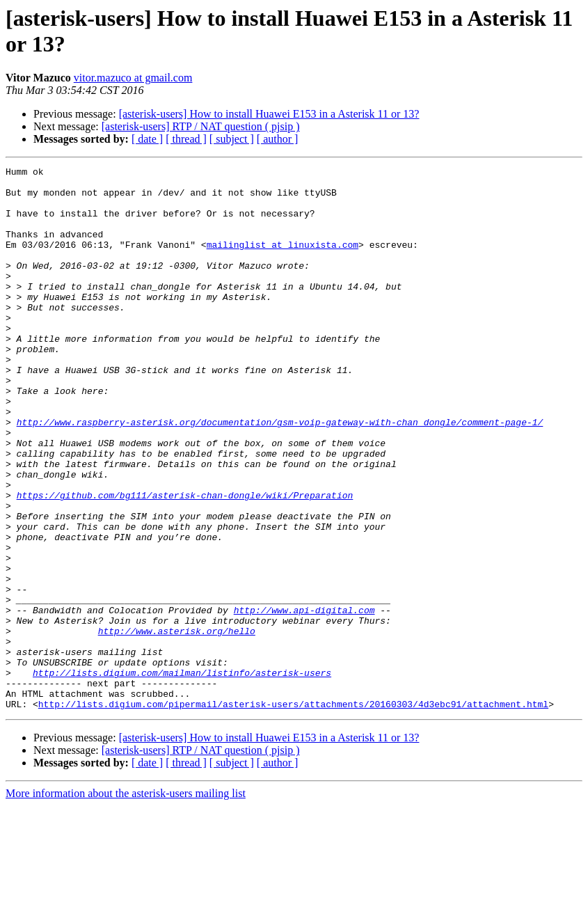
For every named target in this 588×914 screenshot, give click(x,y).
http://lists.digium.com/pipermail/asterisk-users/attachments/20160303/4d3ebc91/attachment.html (293, 812)
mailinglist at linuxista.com (283, 261)
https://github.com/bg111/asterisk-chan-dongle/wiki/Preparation (185, 562)
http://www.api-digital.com (304, 700)
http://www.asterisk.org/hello (177, 725)
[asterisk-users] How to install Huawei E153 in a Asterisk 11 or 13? (269, 114)
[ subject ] (232, 139)
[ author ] (278, 139)
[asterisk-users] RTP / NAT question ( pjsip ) (201, 126)
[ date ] (147, 139)
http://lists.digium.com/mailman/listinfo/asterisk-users (182, 775)
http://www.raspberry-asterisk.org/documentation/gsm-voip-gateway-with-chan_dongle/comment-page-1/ (280, 474)
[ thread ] (186, 139)
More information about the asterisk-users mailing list (126, 902)
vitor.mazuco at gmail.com (133, 78)
